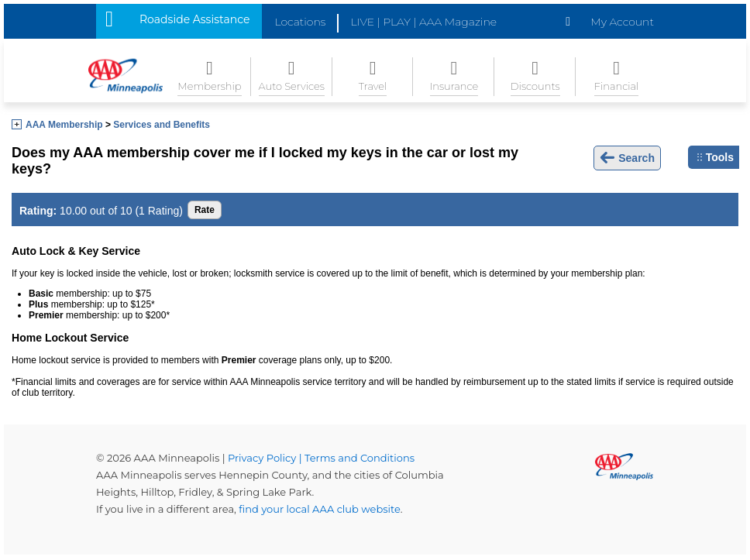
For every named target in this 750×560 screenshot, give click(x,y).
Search (627, 158)
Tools (716, 157)
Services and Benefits (162, 125)
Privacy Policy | (266, 458)
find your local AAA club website (320, 509)
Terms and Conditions (360, 458)
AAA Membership (64, 125)
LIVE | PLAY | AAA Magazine (423, 22)
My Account (622, 22)
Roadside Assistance (194, 19)
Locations (300, 22)
